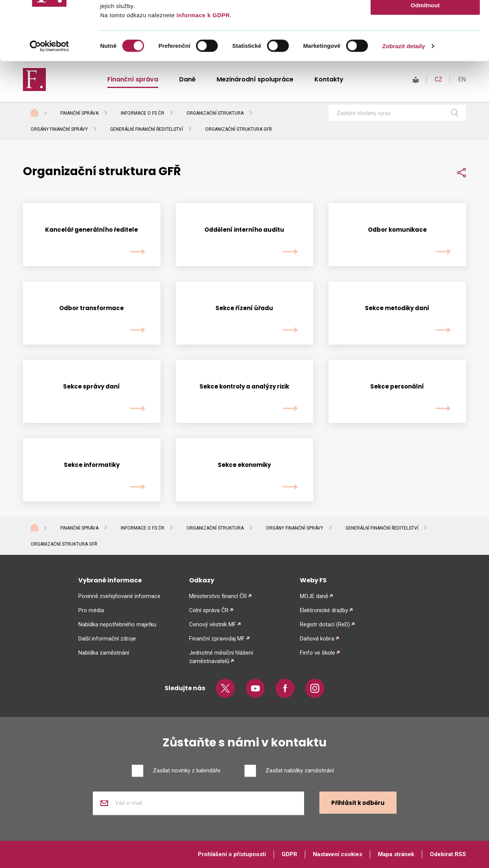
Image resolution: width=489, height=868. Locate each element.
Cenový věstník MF (213, 624)
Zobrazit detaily (404, 105)
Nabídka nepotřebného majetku (117, 624)
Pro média (91, 610)
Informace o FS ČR (142, 528)
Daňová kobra (317, 639)
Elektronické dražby (324, 610)
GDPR (289, 854)
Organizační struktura (215, 528)
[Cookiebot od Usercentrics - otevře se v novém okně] (49, 105)
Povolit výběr (425, 41)
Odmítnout (425, 64)
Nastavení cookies (338, 854)
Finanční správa (79, 528)
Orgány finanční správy (59, 129)
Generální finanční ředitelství (147, 129)
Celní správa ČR (209, 610)
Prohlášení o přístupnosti (232, 854)
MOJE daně (314, 596)
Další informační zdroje (107, 639)
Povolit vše (425, 19)
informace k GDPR (202, 74)
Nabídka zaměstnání (104, 653)
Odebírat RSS (448, 854)
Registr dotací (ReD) (325, 624)
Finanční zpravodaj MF (217, 639)
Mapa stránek (396, 854)
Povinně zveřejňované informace (119, 596)
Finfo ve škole (317, 653)
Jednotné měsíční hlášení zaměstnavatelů (221, 657)
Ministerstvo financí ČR (218, 596)
